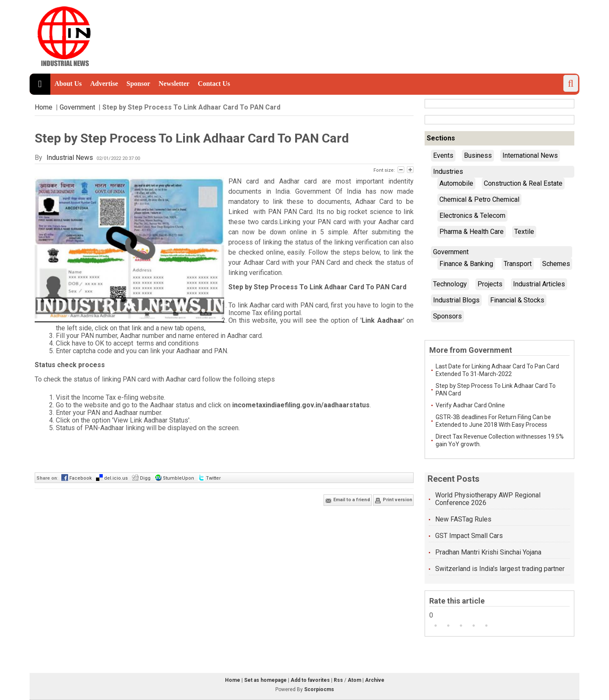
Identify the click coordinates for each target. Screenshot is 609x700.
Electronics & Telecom (472, 215)
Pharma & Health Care (472, 232)
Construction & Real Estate (523, 183)
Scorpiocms (319, 689)
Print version (394, 500)
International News (530, 155)
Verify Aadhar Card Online (470, 405)
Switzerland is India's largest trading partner (500, 569)
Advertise (104, 84)
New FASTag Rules (463, 519)
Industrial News (70, 158)
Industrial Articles (539, 284)
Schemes (556, 264)
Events (443, 155)
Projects (490, 284)
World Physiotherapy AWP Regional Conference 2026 (488, 499)
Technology (450, 284)
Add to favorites (310, 680)
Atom (354, 680)
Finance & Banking (466, 264)
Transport (518, 264)
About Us (68, 84)
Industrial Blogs (456, 300)
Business (478, 155)
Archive (375, 680)
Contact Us (214, 84)
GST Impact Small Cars (469, 536)
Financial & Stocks (517, 300)
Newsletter (174, 84)
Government (77, 107)
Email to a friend (348, 500)
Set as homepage (265, 680)
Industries (448, 172)
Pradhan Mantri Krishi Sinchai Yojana (488, 552)
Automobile (456, 183)
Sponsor (138, 84)
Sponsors (447, 316)
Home (44, 107)
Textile (524, 232)
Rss (338, 680)
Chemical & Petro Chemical (479, 199)
